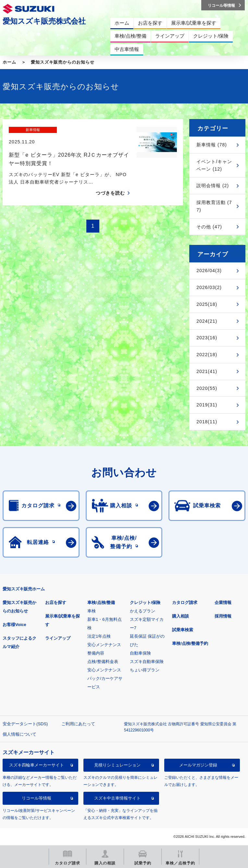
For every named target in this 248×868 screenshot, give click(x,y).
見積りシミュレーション (117, 765)
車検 (92, 611)
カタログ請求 (185, 603)
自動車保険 (140, 653)
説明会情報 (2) (213, 186)
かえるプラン (143, 611)
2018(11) (207, 422)
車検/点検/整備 (101, 603)
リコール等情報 (37, 798)
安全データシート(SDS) (25, 724)
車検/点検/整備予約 (190, 643)
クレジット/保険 (145, 603)
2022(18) (207, 355)
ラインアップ (58, 638)
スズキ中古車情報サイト (117, 798)
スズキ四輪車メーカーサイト (37, 765)
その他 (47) (209, 227)
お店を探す (56, 603)
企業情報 (223, 603)
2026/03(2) (209, 287)
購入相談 (180, 616)
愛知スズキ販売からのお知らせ (63, 62)
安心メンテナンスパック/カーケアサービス (105, 678)
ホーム (9, 62)
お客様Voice (14, 625)
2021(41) (207, 371)
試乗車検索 (183, 630)
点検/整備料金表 (103, 662)
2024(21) (207, 321)
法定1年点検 (99, 636)
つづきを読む (110, 182)
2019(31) (207, 405)
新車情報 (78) (212, 145)
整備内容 (96, 653)
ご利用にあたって (78, 724)
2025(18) (207, 304)
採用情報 (223, 616)
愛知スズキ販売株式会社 (44, 21)
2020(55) (207, 388)
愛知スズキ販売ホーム (24, 589)
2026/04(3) (209, 271)
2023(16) (207, 338)
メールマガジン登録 (198, 765)
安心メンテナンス (104, 645)
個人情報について (19, 734)
